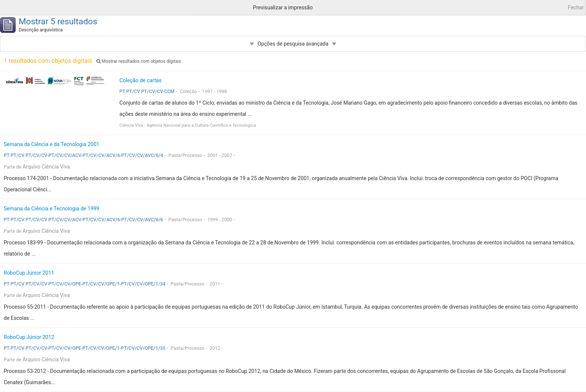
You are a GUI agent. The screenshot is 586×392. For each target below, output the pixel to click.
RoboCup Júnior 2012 (29, 337)
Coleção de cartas (141, 80)
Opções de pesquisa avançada (293, 44)
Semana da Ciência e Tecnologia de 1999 (52, 209)
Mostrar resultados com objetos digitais (139, 61)
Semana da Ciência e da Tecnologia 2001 (52, 144)
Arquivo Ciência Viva (46, 167)
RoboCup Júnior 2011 (29, 273)
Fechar (576, 7)
